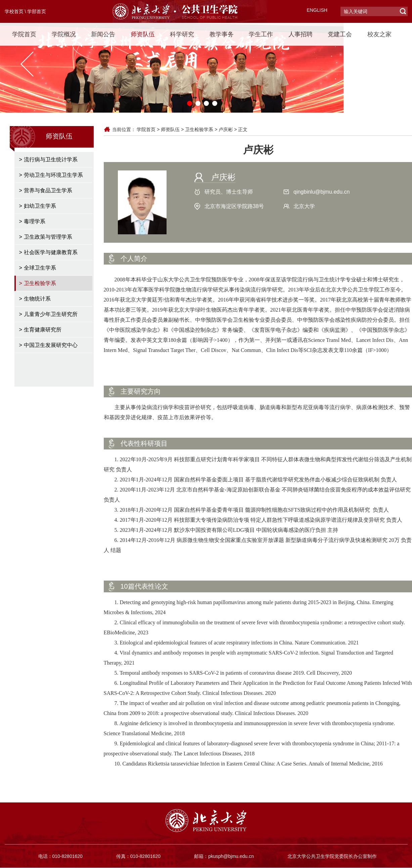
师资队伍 (143, 34)
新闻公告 (103, 34)
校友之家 (379, 34)
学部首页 (37, 11)
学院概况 (64, 34)
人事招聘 (301, 34)
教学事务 (222, 34)
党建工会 (340, 34)
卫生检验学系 (199, 129)
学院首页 (24, 34)
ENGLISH (317, 10)
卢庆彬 (226, 129)
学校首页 (14, 11)
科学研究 (182, 34)
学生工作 (261, 34)
